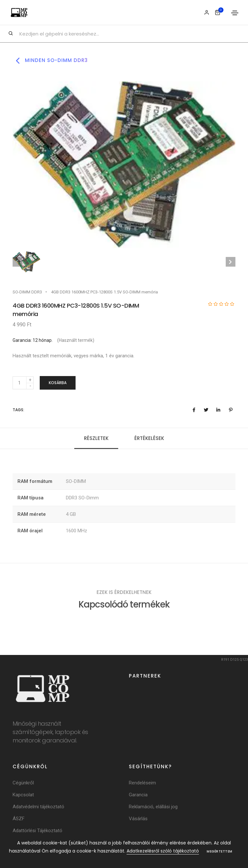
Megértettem (220, 851)
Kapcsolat (23, 796)
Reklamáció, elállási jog (153, 808)
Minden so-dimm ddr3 (50, 61)
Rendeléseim (142, 784)
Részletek (96, 439)
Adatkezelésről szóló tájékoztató (163, 851)
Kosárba (58, 383)
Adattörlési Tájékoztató (37, 832)
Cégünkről (23, 784)
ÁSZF (19, 820)
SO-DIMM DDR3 (27, 292)
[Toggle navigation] (235, 13)
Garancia (138, 796)
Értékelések (149, 439)
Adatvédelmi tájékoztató (38, 808)
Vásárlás (138, 820)
